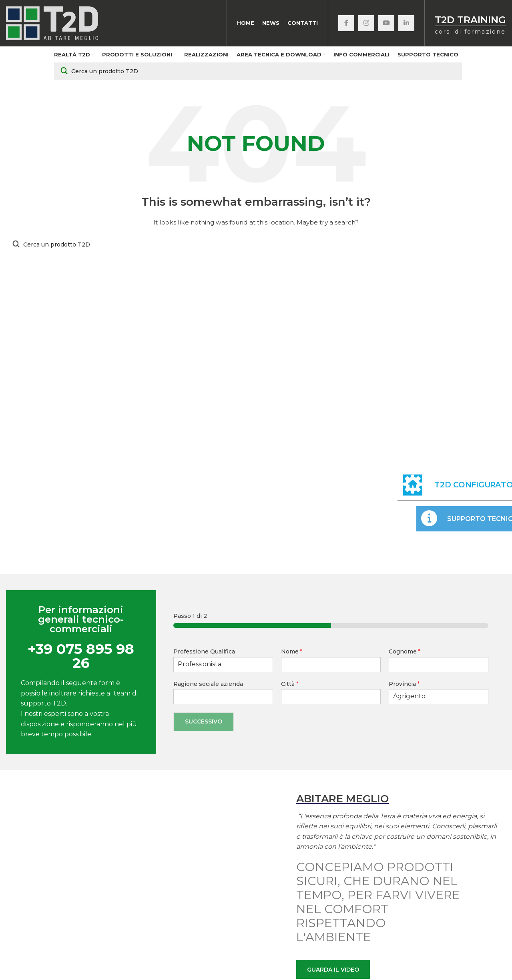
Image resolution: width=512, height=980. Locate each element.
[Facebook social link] (346, 24)
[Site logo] (52, 24)
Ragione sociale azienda (208, 685)
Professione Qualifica (204, 653)
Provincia (404, 685)
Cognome (405, 653)
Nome (292, 653)
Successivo (204, 723)
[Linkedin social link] (406, 24)
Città (290, 685)
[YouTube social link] (386, 24)
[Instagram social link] (366, 24)
